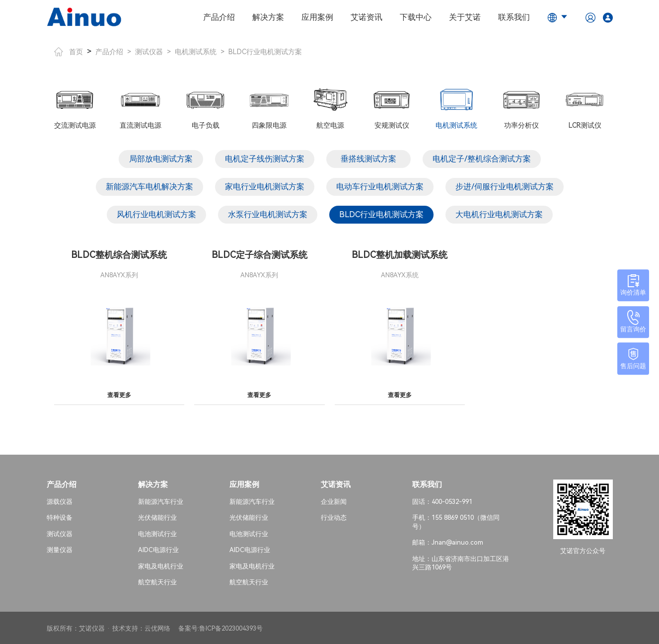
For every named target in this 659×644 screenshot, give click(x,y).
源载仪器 (60, 500)
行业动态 (334, 517)
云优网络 (157, 627)
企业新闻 (334, 500)
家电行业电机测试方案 (265, 187)
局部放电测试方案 (161, 159)
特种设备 (60, 517)
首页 (69, 52)
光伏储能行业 (157, 517)
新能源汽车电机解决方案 (149, 187)
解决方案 (268, 17)
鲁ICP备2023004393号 (231, 627)
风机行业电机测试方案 (156, 214)
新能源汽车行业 (161, 500)
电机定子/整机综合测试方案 (482, 159)
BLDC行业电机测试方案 (265, 52)
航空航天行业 (157, 581)
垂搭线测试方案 (368, 159)
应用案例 (317, 17)
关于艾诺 (465, 17)
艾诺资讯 (366, 17)
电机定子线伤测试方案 (265, 159)
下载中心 (416, 17)
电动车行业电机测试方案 (380, 187)
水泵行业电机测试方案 (268, 214)
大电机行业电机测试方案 (499, 214)
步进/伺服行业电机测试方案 (505, 187)
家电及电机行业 (161, 565)
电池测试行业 (157, 532)
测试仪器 (149, 52)
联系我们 (514, 17)
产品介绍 (219, 17)
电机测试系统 (196, 52)
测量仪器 (60, 549)
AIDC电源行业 (158, 549)
